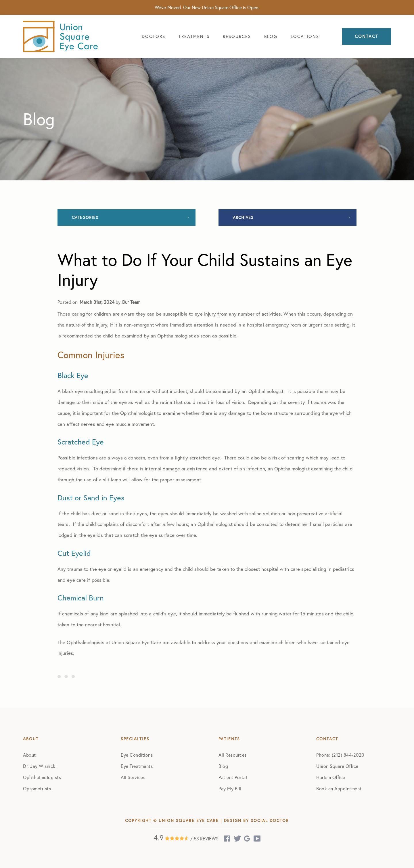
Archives (243, 217)
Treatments (194, 36)
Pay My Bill (230, 788)
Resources (237, 36)
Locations (305, 36)
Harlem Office (331, 777)
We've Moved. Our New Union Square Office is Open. (207, 7)
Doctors (154, 36)
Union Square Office (337, 766)
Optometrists (37, 788)
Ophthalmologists (42, 777)
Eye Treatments (137, 766)
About (29, 755)
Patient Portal (233, 777)
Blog (271, 36)
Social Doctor (270, 820)
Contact (367, 36)
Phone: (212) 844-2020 (340, 755)
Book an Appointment (339, 788)
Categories (85, 217)
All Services (133, 777)
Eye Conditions (137, 755)
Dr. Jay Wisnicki (40, 766)
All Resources (233, 755)
